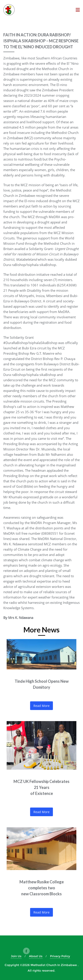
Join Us (16, 956)
